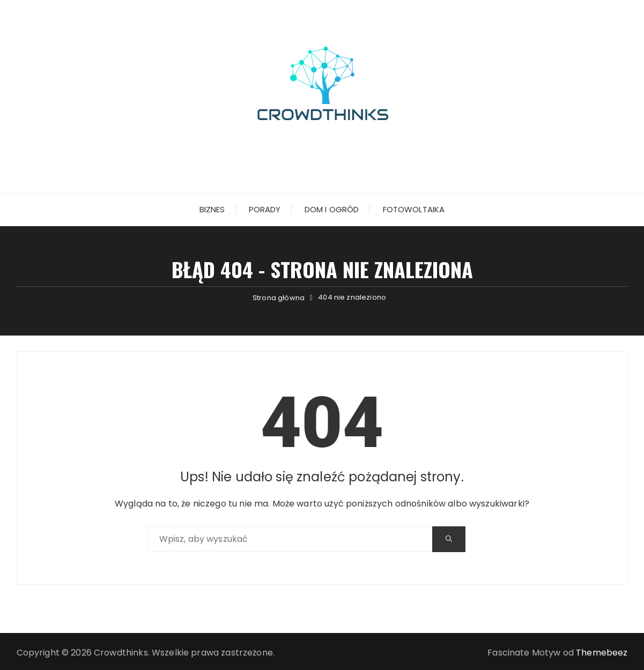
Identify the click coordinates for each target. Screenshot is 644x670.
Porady (265, 209)
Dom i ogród (332, 209)
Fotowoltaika (414, 209)
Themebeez (602, 653)
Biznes (212, 209)
